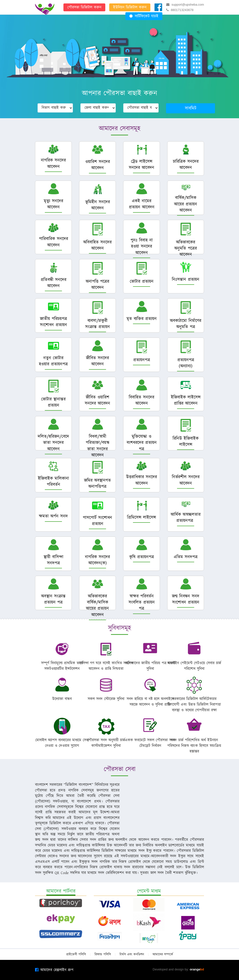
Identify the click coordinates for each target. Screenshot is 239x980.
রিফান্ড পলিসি (103, 954)
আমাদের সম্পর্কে (163, 954)
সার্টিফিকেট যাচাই (144, 16)
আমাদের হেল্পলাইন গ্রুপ (54, 970)
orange (197, 969)
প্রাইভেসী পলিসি (76, 954)
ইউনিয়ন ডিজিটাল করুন (130, 7)
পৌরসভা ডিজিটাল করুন (84, 7)
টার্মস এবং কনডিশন (132, 954)
